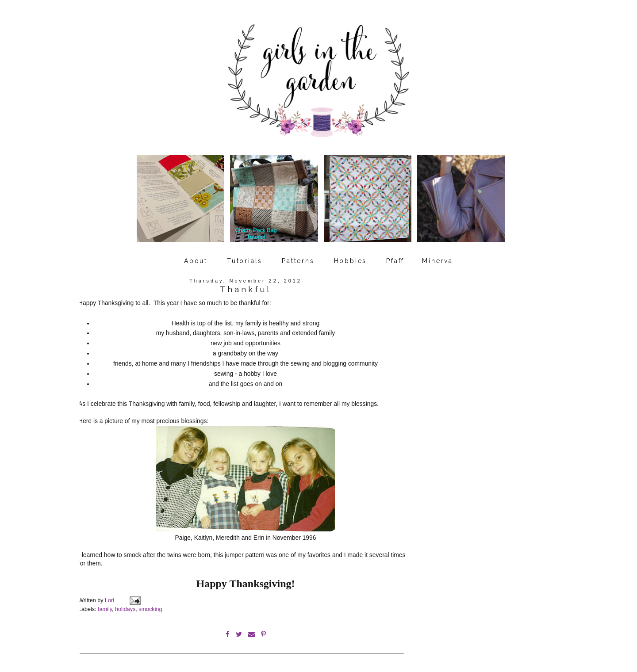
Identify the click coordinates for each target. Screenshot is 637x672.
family (105, 605)
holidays (125, 605)
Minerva (437, 258)
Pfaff (395, 258)
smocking (150, 605)
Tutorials (245, 258)
